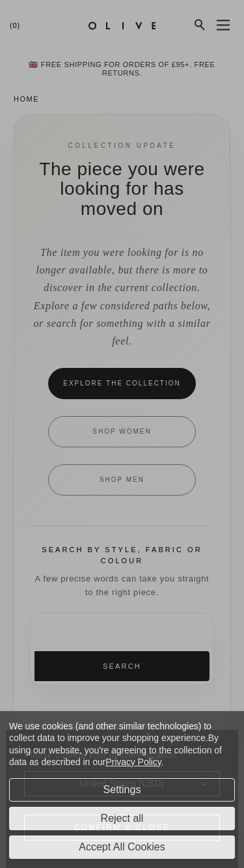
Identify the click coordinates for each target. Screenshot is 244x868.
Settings (122, 790)
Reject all (122, 818)
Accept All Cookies (122, 847)
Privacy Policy (133, 762)
